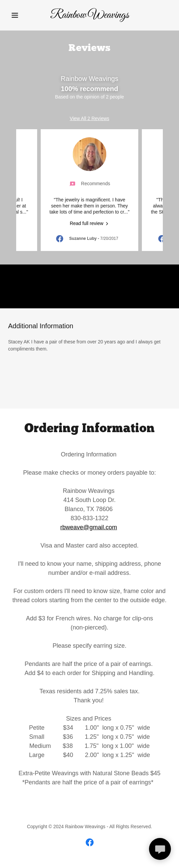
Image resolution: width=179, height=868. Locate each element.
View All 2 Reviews (89, 118)
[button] (20, 15)
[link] (89, 16)
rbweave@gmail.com (89, 527)
